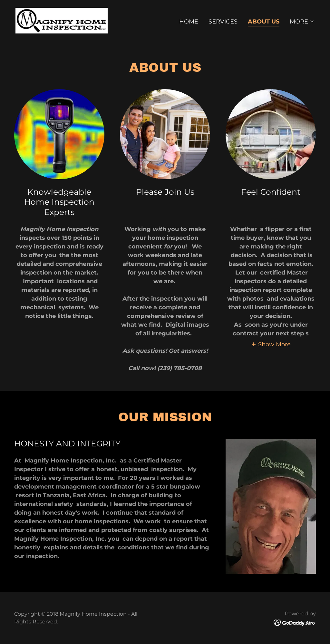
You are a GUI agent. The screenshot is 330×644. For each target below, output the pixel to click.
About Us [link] (264, 22)
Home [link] (189, 22)
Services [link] (223, 22)
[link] (62, 20)
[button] (302, 22)
